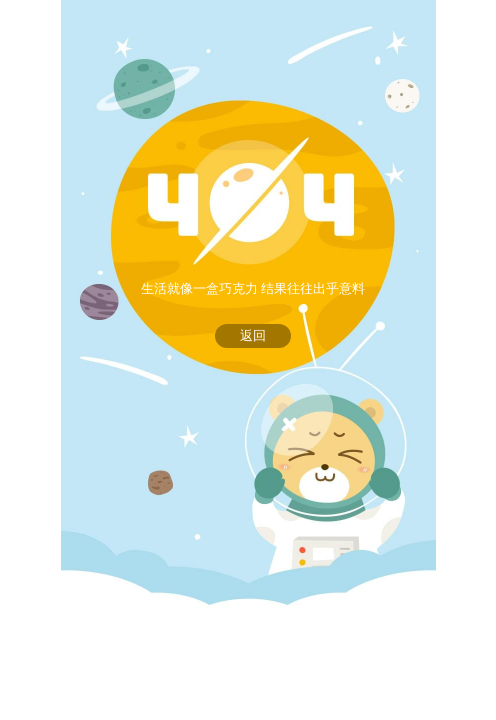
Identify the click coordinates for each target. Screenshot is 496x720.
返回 (253, 335)
